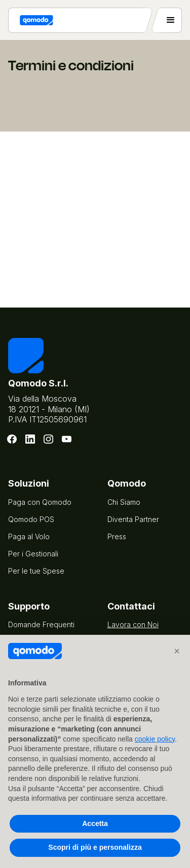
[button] (177, 651)
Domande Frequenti (41, 624)
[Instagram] (49, 439)
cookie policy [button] (155, 739)
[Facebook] (12, 439)
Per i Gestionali (33, 554)
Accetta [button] (95, 823)
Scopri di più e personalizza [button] (95, 847)
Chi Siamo (124, 502)
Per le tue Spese (36, 571)
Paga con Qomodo (40, 502)
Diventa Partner (133, 519)
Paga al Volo (29, 536)
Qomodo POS (31, 519)
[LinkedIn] (30, 439)
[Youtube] (67, 439)
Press (117, 536)
